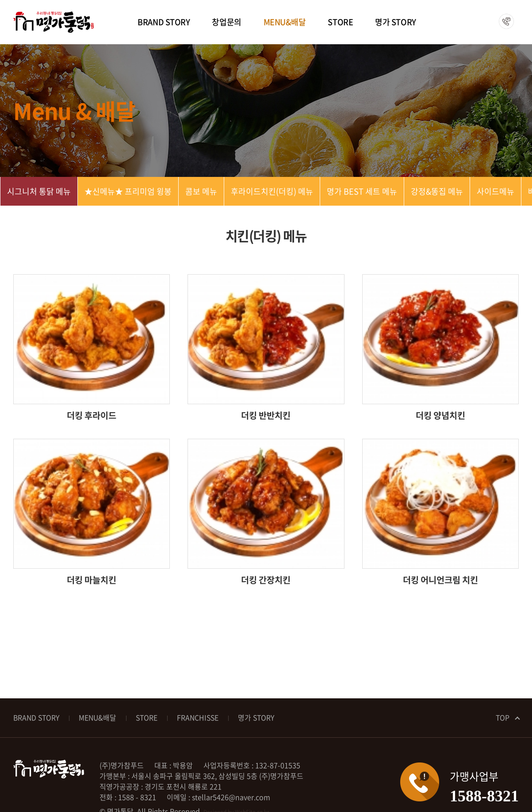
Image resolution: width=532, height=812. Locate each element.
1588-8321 (503, 22)
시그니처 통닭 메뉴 (39, 191)
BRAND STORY (164, 22)
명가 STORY (395, 22)
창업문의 (226, 22)
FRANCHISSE (202, 718)
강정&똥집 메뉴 (437, 191)
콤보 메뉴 (201, 191)
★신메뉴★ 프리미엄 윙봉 (128, 191)
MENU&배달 (285, 22)
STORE (340, 22)
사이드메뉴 (496, 191)
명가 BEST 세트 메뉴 (362, 191)
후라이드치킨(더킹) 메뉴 (272, 191)
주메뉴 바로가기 (0, 0)
